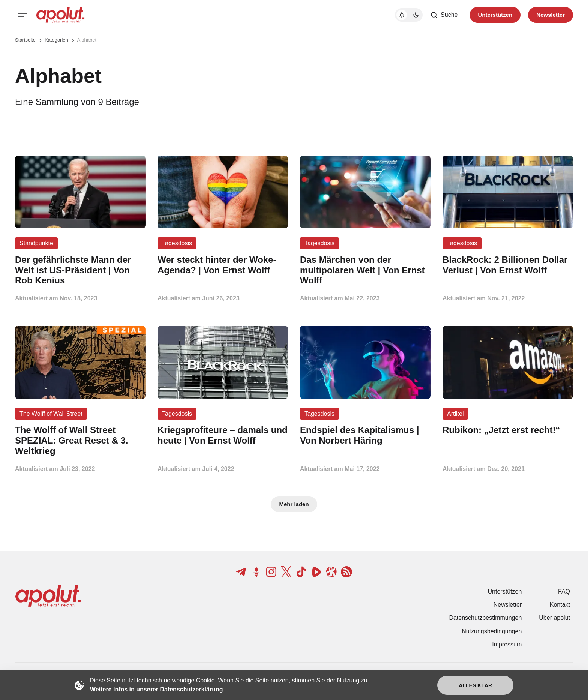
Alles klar (475, 685)
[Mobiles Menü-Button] (22, 15)
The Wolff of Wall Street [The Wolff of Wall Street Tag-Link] (51, 414)
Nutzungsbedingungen (492, 631)
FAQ (564, 591)
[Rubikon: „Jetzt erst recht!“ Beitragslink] (508, 430)
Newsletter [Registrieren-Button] (550, 15)
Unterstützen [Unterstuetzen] (495, 15)
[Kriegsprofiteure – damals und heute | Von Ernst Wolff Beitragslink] (223, 435)
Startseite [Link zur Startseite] (25, 40)
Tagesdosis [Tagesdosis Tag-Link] (177, 243)
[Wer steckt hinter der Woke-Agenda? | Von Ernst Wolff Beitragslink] (223, 265)
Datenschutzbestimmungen (485, 618)
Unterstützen (505, 591)
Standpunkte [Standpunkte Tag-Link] (36, 243)
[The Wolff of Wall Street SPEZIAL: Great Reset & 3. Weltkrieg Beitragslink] (80, 440)
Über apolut (554, 618)
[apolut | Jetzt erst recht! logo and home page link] (60, 15)
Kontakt (560, 605)
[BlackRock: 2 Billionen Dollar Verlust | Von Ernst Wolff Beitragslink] (508, 265)
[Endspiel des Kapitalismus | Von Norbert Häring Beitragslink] (365, 435)
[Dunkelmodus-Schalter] (409, 15)
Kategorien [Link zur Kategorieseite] (56, 40)
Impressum (507, 644)
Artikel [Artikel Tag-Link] (455, 414)
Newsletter (508, 605)
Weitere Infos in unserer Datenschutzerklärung (156, 689)
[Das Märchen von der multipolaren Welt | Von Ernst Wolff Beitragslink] (365, 270)
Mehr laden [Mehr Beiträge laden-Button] (294, 504)
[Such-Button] (444, 15)
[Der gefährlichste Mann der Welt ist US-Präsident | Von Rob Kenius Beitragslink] (80, 270)
